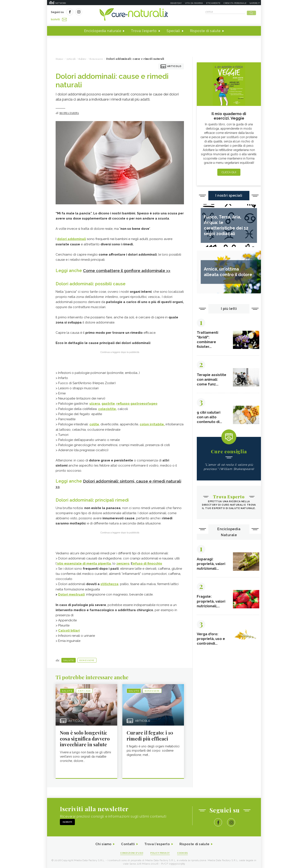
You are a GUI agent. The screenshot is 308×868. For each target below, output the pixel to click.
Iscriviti (99, 12)
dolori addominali (72, 238)
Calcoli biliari (69, 628)
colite (94, 423)
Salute (69, 658)
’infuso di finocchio (147, 561)
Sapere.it (255, 3)
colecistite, (107, 407)
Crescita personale (235, 3)
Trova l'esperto (144, 30)
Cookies (185, 851)
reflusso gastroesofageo (137, 402)
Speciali (173, 30)
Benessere (87, 658)
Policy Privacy (161, 851)
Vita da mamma (194, 3)
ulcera (95, 402)
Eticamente (213, 3)
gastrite (108, 402)
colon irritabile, (152, 423)
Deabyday (176, 3)
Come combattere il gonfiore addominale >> (129, 269)
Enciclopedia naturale (103, 30)
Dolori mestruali (71, 592)
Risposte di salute (205, 30)
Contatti (127, 842)
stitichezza (110, 582)
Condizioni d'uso (130, 851)
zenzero (123, 561)
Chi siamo (101, 842)
